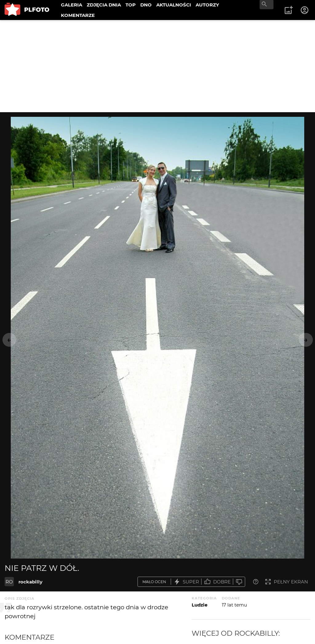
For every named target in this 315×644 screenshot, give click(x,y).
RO (9, 582)
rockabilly (30, 582)
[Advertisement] (157, 66)
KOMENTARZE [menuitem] (78, 15)
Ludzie (199, 605)
